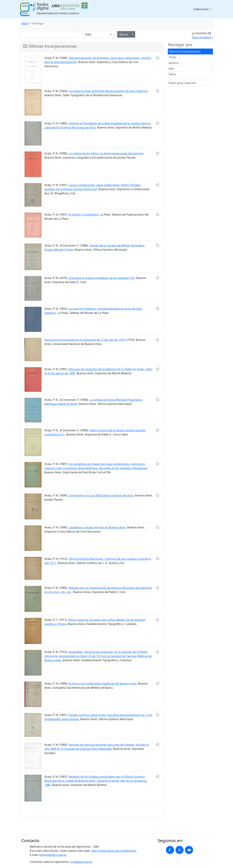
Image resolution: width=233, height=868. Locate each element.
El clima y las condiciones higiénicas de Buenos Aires (102, 684)
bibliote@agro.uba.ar (53, 855)
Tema (172, 74)
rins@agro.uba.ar (81, 862)
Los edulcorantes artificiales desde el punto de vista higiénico (108, 91)
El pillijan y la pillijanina (84, 215)
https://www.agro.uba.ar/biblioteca (114, 851)
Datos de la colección (182, 83)
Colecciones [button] (201, 9)
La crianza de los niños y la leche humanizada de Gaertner (106, 153)
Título (172, 57)
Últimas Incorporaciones (185, 51)
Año (171, 69)
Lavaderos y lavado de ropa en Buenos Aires (97, 527)
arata (25, 23)
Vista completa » (202, 37)
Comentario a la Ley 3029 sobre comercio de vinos (101, 495)
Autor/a (174, 63)
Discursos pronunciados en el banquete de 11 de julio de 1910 (85, 340)
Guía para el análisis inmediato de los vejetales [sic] (102, 278)
